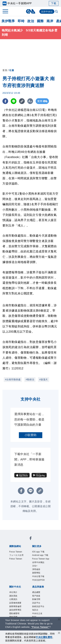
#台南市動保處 (13, 379)
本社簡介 (15, 609)
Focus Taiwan (19, 552)
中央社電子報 (41, 592)
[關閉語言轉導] (59, 620)
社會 (12, 70)
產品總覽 (38, 609)
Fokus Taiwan (19, 565)
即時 (21, 21)
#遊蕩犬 (44, 379)
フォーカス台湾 (18, 559)
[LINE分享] (14, 101)
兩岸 (50, 21)
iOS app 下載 (41, 552)
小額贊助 (31, 435)
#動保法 (30, 379)
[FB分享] (5, 101)
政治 (31, 21)
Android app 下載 (40, 559)
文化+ (36, 579)
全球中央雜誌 (41, 574)
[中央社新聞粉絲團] (31, 539)
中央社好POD (41, 596)
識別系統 (15, 613)
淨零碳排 (38, 583)
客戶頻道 (38, 613)
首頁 (5, 70)
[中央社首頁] (30, 11)
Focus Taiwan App (41, 568)
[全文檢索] (57, 12)
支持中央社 (47, 12)
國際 (40, 21)
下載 (54, 3)
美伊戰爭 (8, 21)
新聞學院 (38, 587)
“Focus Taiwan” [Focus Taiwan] (40, 627)
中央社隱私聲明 (44, 637)
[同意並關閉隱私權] (59, 633)
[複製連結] (22, 101)
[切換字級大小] (30, 101)
